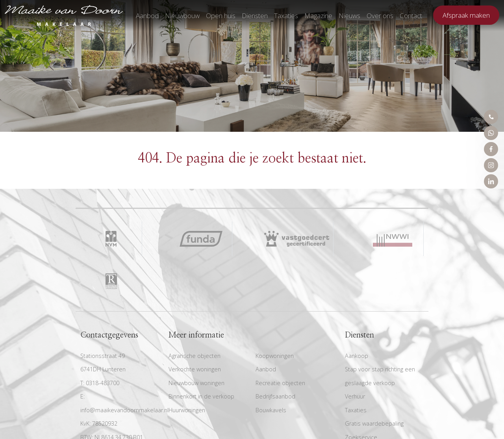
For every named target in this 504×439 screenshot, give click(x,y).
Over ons (380, 16)
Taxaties (286, 16)
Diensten (255, 16)
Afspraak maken (466, 15)
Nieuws (349, 16)
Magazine (318, 16)
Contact (411, 16)
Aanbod (147, 16)
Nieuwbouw (182, 16)
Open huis (221, 16)
